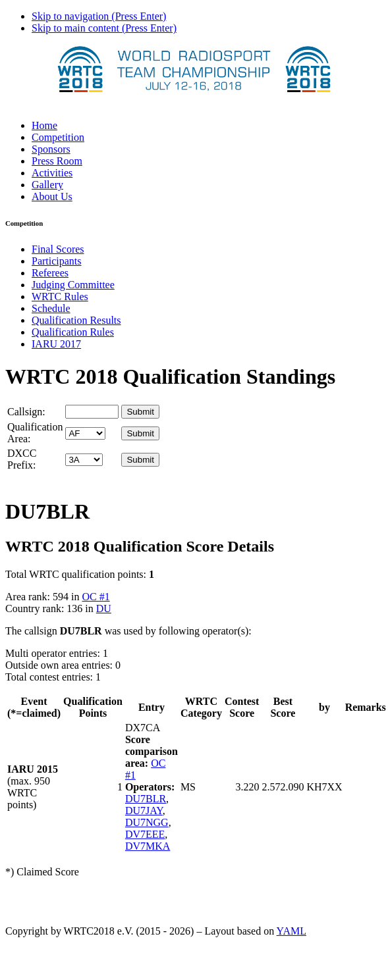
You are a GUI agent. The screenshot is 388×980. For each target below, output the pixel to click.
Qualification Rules (73, 332)
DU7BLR (146, 799)
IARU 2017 (56, 344)
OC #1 (96, 597)
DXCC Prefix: (22, 459)
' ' (85, 433)
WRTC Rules (60, 297)
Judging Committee (73, 285)
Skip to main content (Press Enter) (104, 28)
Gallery (47, 185)
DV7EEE (145, 834)
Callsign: (26, 412)
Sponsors (51, 149)
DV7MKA (148, 846)
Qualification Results (76, 320)
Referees (50, 273)
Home (44, 125)
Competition (58, 137)
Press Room (57, 161)
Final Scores (58, 249)
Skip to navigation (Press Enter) (99, 16)
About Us (52, 196)
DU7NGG (147, 822)
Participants (57, 261)
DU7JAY (144, 811)
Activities (52, 173)
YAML (291, 931)
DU (104, 608)
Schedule (51, 308)
